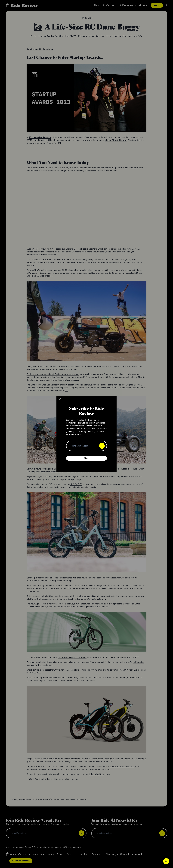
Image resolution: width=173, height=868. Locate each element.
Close (86, 458)
